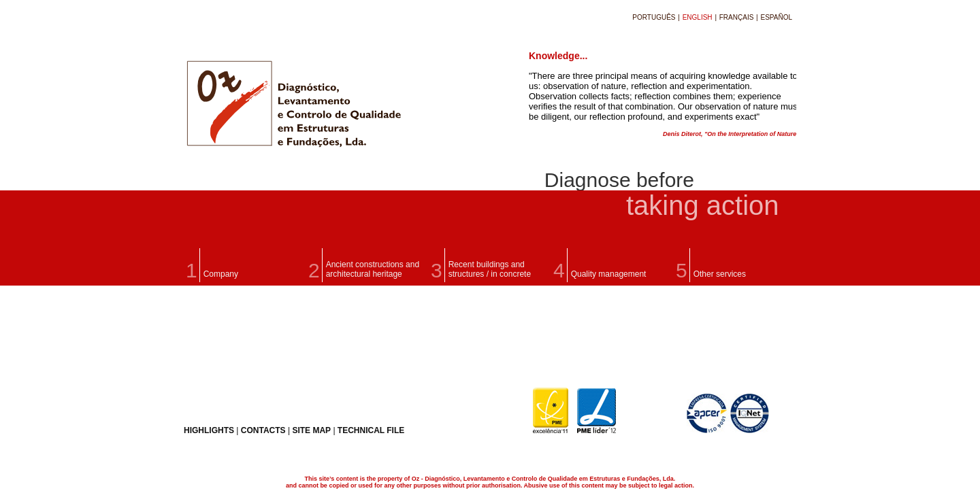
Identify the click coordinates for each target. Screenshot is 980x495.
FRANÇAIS (737, 17)
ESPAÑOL (777, 17)
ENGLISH (699, 17)
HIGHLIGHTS (209, 430)
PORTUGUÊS (655, 17)
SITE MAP (311, 430)
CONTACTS (263, 430)
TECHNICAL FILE (371, 430)
